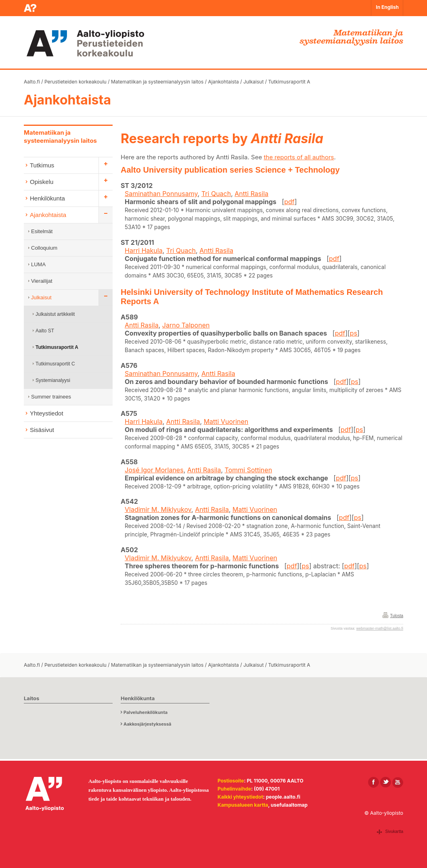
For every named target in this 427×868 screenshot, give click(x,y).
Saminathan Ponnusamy (161, 194)
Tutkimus (42, 165)
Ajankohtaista (223, 82)
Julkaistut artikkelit (55, 314)
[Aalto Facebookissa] (374, 782)
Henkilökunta (47, 198)
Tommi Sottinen (249, 470)
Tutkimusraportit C (55, 364)
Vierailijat (42, 281)
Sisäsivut (42, 430)
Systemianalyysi (53, 380)
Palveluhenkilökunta (145, 712)
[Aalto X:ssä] (386, 782)
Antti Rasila (251, 194)
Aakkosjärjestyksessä (147, 724)
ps (354, 333)
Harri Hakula (144, 250)
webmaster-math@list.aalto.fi (380, 628)
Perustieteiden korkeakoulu (75, 82)
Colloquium (44, 248)
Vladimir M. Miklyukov (158, 509)
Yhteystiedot (47, 413)
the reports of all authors (299, 157)
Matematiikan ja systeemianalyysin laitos (157, 82)
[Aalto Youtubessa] (398, 782)
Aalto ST (45, 331)
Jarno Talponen (186, 325)
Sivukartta (394, 831)
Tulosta (397, 616)
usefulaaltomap (289, 805)
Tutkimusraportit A (289, 82)
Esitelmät (42, 231)
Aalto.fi (32, 82)
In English (387, 7)
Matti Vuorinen (226, 421)
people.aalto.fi (283, 797)
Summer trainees (51, 397)
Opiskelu (42, 182)
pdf (289, 202)
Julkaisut (253, 82)
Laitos (31, 698)
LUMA (38, 264)
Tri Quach (216, 194)
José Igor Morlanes (154, 470)
